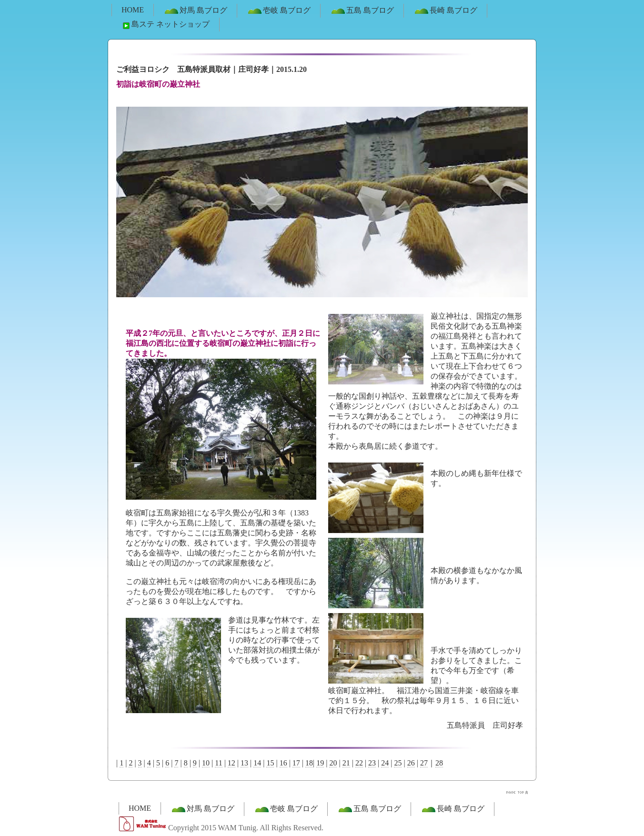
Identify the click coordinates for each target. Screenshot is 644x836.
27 (424, 763)
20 (333, 763)
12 (231, 763)
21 (346, 763)
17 (296, 763)
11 (218, 763)
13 (244, 763)
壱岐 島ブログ (279, 11)
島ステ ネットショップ (165, 25)
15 (270, 763)
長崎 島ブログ (445, 11)
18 (309, 763)
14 (257, 763)
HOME (133, 10)
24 (385, 763)
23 (372, 763)
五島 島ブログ (362, 11)
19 (320, 763)
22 (359, 763)
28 (439, 763)
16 (283, 763)
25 (398, 763)
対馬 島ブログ (195, 11)
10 (206, 763)
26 (411, 763)
